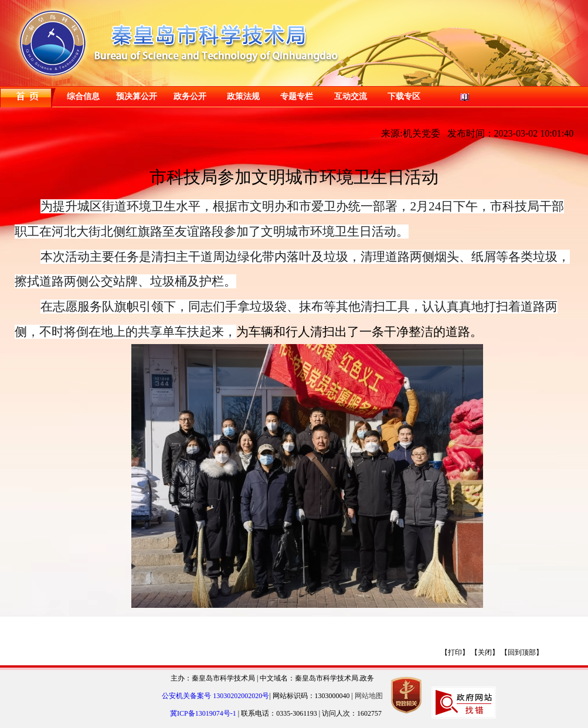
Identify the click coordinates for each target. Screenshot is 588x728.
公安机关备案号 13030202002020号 (215, 696)
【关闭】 (485, 652)
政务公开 (190, 96)
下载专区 (404, 96)
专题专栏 (297, 96)
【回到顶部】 (522, 652)
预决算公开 (137, 96)
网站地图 (369, 696)
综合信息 (83, 96)
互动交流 (351, 96)
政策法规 (243, 96)
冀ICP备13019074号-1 (204, 713)
